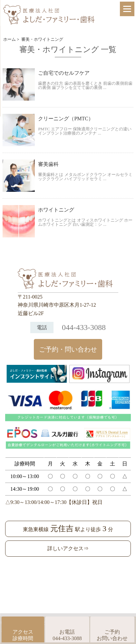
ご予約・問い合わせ (68, 349)
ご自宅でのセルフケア (64, 73)
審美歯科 (48, 164)
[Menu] (127, 9)
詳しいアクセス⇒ (68, 548)
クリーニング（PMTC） (66, 119)
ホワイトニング (56, 210)
